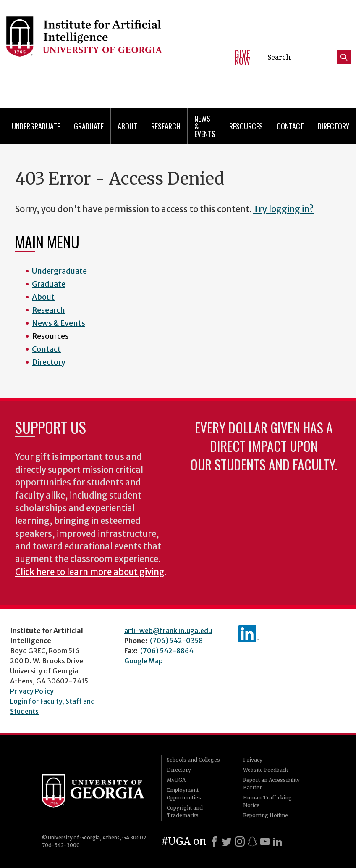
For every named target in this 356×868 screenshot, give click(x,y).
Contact (290, 126)
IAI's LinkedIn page (249, 634)
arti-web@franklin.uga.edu (168, 631)
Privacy (253, 760)
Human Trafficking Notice (267, 801)
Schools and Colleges (193, 760)
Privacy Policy (32, 691)
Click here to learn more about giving (90, 572)
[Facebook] (214, 842)
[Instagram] (240, 842)
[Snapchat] (252, 842)
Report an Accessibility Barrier (271, 784)
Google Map (144, 661)
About (127, 126)
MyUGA (176, 780)
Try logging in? (283, 209)
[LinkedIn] (277, 842)
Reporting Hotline (266, 815)
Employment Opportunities (184, 794)
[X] (227, 842)
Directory (334, 126)
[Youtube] (265, 842)
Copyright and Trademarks (185, 811)
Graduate (89, 126)
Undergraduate (36, 126)
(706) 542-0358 (176, 641)
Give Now (242, 57)
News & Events (205, 126)
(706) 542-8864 (167, 651)
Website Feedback (266, 770)
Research (166, 126)
